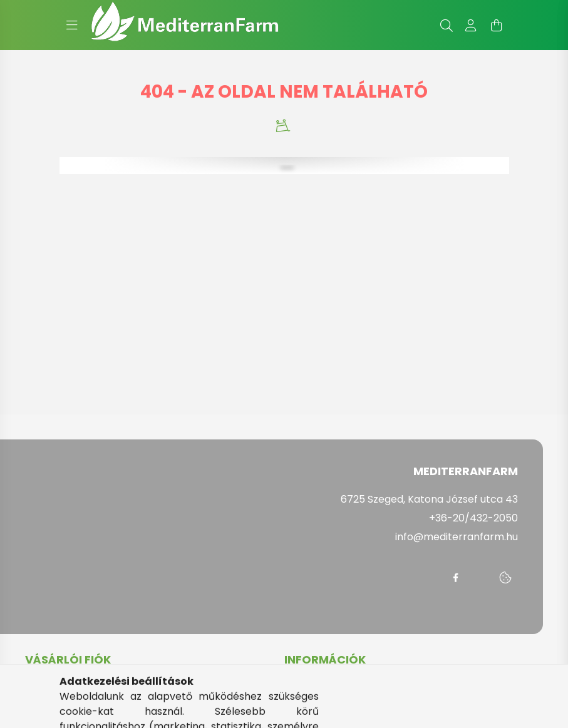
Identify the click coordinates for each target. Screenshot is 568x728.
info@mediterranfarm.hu (457, 537)
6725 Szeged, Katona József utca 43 (429, 499)
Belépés (45, 688)
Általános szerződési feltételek (360, 688)
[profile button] (472, 25)
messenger (480, 578)
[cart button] (497, 25)
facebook (455, 578)
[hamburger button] (72, 25)
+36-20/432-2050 (473, 518)
